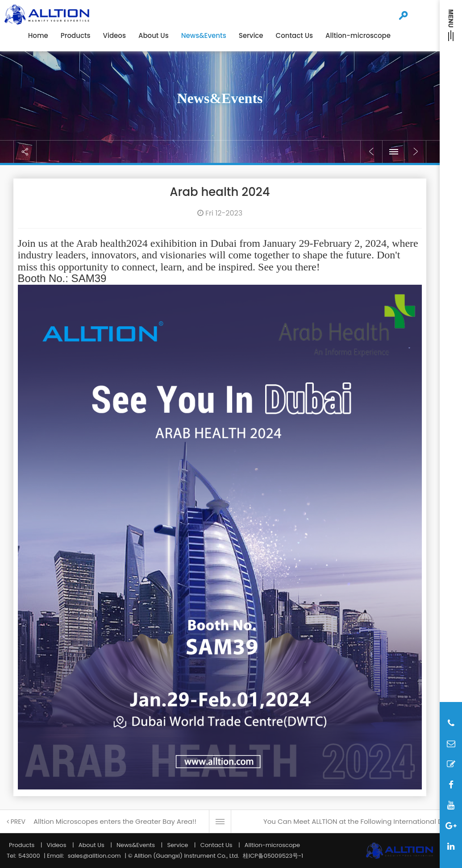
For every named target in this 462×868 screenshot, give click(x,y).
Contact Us (295, 35)
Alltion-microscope (358, 35)
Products (22, 845)
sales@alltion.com (94, 856)
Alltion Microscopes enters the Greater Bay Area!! (115, 821)
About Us (154, 35)
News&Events (204, 35)
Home (38, 35)
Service (177, 845)
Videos (114, 35)
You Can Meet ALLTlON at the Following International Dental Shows (360, 821)
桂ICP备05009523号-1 (273, 856)
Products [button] (76, 35)
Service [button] (251, 35)
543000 (29, 856)
